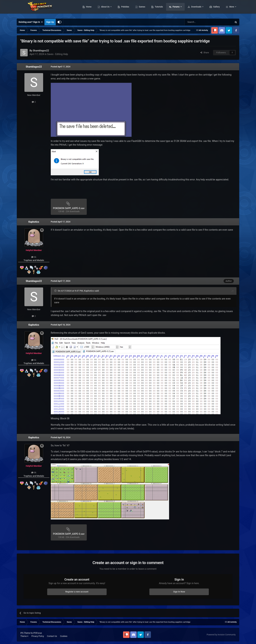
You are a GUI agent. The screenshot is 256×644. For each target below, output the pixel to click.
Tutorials (175, 8)
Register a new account (77, 592)
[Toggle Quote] (56, 291)
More (232, 8)
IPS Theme (25, 633)
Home (105, 8)
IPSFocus (38, 633)
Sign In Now (179, 592)
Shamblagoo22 (34, 67)
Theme (24, 636)
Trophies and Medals (34, 260)
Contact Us (52, 636)
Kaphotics (34, 222)
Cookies (64, 636)
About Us (122, 8)
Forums (192, 8)
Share (205, 53)
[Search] (201, 22)
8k (34, 257)
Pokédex (141, 8)
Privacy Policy (38, 636)
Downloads (213, 8)
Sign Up (50, 22)
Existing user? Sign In (31, 22)
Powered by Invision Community (221, 635)
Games (158, 8)
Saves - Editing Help (58, 54)
